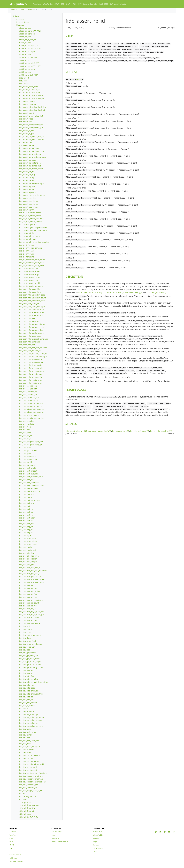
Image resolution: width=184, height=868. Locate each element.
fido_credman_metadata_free (31, 579)
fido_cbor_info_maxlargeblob (31, 333)
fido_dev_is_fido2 (26, 708)
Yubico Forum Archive (60, 842)
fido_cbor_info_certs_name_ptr (32, 307)
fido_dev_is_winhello (27, 711)
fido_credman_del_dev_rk (29, 568)
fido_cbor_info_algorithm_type (32, 301)
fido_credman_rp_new (28, 620)
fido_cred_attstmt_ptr (28, 395)
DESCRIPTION (74, 262)
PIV (80, 4)
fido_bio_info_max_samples (30, 248)
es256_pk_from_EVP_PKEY (30, 48)
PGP (75, 4)
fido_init (22, 793)
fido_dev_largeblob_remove (30, 720)
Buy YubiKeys (56, 832)
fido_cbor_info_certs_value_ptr (32, 309)
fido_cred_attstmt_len (28, 392)
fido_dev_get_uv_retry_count (31, 667)
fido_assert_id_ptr (26, 134)
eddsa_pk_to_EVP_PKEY (29, 40)
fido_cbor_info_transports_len (31, 368)
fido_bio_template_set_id (29, 283)
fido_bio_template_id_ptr (29, 274)
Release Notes (22, 22)
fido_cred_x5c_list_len (28, 559)
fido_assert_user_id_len (29, 201)
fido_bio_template (26, 257)
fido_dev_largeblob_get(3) (161, 411)
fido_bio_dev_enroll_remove (31, 222)
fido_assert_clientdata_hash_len (32, 107)
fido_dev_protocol (26, 749)
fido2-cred (23, 81)
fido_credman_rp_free (28, 606)
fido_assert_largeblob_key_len (31, 136)
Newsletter (56, 838)
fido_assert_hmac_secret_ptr (31, 128)
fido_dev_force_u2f (27, 647)
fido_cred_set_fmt (26, 494)
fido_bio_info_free (26, 245)
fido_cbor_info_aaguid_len (30, 289)
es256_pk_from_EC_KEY (29, 45)
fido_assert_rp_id (26, 145)
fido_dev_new (24, 738)
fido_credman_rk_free (28, 594)
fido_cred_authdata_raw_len (31, 403)
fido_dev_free (24, 650)
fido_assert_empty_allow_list (31, 116)
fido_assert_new (26, 142)
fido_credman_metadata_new (31, 582)
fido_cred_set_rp (26, 509)
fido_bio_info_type (26, 254)
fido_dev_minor (25, 735)
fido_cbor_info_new (27, 345)
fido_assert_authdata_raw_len (31, 95)
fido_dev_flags (25, 638)
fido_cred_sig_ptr (26, 530)
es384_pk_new (25, 72)
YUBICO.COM (99, 828)
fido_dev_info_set (26, 700)
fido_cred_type (25, 535)
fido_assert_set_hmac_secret (31, 169)
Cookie (96, 838)
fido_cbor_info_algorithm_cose (32, 295)
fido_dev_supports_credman (31, 779)
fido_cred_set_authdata (29, 474)
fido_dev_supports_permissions (32, 782)
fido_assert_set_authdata (29, 148)
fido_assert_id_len (26, 131)
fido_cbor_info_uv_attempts (30, 374)
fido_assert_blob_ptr (27, 104)
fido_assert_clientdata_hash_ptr (32, 110)
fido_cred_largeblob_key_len (31, 442)
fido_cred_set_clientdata (29, 483)
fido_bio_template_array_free (31, 263)
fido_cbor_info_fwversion (29, 321)
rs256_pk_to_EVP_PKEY (28, 817)
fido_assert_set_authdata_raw (31, 151)
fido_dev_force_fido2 (27, 641)
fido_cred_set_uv (26, 521)
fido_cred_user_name (28, 544)
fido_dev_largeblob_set (28, 723)
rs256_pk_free (25, 802)
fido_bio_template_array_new (31, 266)
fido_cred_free (25, 433)
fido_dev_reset (25, 752)
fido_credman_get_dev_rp (30, 576)
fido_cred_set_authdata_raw (31, 477)
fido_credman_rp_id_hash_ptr (31, 615)
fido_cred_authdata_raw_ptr (31, 406)
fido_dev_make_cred (27, 732)
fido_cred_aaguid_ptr (28, 389)
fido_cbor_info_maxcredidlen (31, 330)
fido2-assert (24, 78)
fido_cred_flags (25, 427)
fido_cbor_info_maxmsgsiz (30, 336)
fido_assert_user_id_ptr (29, 204)
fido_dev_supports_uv (28, 788)
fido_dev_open (25, 744)
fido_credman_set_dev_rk (29, 623)
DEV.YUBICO (14, 828)
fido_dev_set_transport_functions (33, 773)
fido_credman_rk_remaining (31, 600)
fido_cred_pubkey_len (28, 456)
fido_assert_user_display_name (32, 195)
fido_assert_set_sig (27, 175)
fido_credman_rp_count (29, 603)
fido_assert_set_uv (26, 180)
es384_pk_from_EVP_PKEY (30, 66)
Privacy (96, 845)
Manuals (32, 9)
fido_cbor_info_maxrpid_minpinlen (33, 339)
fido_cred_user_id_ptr (28, 541)
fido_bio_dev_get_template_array (33, 227)
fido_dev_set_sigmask (28, 767)
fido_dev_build (25, 626)
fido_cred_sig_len (26, 527)
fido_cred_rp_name (27, 465)
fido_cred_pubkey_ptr (28, 459)
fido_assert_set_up (27, 177)
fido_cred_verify (25, 547)
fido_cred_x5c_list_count (29, 556)
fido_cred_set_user (27, 518)
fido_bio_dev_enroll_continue (31, 219)
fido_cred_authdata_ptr (29, 400)
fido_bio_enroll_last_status (30, 236)
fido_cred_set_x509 (27, 524)
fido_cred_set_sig (26, 512)
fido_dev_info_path (27, 688)
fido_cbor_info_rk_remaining (31, 365)
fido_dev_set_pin (26, 758)
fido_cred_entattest (27, 421)
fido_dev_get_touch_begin (30, 661)
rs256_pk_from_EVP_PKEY (30, 805)
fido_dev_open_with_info (29, 747)
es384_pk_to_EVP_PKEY (29, 75)
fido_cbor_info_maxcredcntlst (31, 327)
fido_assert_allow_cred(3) (113, 277)
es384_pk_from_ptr (27, 69)
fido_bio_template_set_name (31, 286)
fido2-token (24, 84)
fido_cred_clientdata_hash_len (32, 409)
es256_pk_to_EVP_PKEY (29, 57)
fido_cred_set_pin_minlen (29, 500)
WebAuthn (48, 4)
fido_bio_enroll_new (27, 239)
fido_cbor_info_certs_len (29, 304)
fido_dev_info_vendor (28, 703)
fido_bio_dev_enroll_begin (30, 213)
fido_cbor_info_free (27, 318)
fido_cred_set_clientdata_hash (31, 485)
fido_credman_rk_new (28, 597)
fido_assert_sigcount (27, 192)
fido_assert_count (26, 113)
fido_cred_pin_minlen (28, 450)
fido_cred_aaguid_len (28, 386)
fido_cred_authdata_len (29, 398)
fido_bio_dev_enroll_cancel (30, 216)
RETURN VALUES (76, 371)
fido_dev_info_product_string (31, 694)
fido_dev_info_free (26, 676)
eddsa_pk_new (25, 37)
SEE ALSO (71, 404)
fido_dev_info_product (28, 691)
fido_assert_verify (26, 210)
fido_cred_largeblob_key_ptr (31, 444)
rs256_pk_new (25, 814)
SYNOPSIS (72, 71)
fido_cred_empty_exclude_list (31, 418)
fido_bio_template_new (29, 280)
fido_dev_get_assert (27, 653)
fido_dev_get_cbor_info (29, 656)
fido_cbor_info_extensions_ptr (31, 315)
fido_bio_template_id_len (29, 271)
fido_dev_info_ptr (26, 697)
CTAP (57, 4)
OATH (69, 4)
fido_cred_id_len (26, 436)
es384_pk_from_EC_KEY (29, 63)
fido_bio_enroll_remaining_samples (34, 242)
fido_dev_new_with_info (29, 741)
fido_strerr (23, 799)
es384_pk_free (25, 60)
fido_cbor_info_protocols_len (31, 359)
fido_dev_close (25, 632)
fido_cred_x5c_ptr (26, 565)
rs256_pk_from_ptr (27, 811)
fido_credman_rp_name (29, 617)
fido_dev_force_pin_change (30, 644)
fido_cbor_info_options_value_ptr (33, 356)
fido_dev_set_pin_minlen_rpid (31, 764)
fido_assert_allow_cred (28, 87)
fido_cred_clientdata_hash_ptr (31, 412)
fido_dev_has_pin (26, 670)
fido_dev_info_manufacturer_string (34, 682)
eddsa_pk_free (25, 28)
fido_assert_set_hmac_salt (30, 166)
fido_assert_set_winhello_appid (32, 183)
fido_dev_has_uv (26, 673)
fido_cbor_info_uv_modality (30, 377)
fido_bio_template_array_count (32, 260)
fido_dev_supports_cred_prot (31, 776)
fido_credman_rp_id (27, 609)
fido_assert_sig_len (27, 186)
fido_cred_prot (25, 453)
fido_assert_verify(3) (134, 277)
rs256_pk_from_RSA (27, 808)
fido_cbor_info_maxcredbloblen (32, 324)
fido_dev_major (25, 729)
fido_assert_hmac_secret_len (31, 125)
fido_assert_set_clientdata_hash (32, 157)
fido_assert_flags (26, 119)
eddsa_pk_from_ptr (27, 34)
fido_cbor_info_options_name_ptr (33, 353)
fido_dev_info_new (27, 685)
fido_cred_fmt (25, 430)
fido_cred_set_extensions (29, 491)
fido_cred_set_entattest (29, 488)
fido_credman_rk (26, 585)
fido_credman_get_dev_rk (30, 574)
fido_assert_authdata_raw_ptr (31, 98)
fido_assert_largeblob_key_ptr (31, 139)
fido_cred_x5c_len (26, 553)
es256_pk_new (25, 54)
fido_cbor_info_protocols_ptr (31, 362)
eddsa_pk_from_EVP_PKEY (30, 31)
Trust (95, 851)
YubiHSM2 (103, 4)
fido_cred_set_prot (27, 503)
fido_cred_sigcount (27, 532)
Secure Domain (90, 4)
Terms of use (98, 848)
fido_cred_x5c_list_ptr (28, 562)
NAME (69, 36)
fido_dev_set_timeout (28, 770)
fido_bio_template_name (29, 277)
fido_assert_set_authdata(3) (90, 277)
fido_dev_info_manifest (29, 679)
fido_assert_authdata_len (29, 90)
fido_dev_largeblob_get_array (31, 717)
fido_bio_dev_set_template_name (33, 230)
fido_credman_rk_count (29, 588)
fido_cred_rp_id (25, 462)
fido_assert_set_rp (26, 172)
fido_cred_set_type (27, 515)
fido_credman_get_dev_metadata (33, 571)
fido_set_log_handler (28, 796)
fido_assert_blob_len (27, 101)
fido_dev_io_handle (27, 706)
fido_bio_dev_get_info (28, 224)
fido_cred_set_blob (27, 480)
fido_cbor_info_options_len (30, 351)
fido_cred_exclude (26, 424)
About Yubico (98, 835)
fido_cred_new (25, 447)
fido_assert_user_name (29, 207)
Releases (20, 19)
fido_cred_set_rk (26, 506)
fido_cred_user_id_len (28, 538)
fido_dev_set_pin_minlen (29, 761)
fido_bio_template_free (28, 268)
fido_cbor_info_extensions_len (32, 312)
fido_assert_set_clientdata (30, 154)
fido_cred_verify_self (27, 550)
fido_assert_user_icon (28, 198)
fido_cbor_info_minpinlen (29, 342)
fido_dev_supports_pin (28, 785)
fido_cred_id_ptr (25, 439)
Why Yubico (98, 832)
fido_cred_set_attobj (27, 468)
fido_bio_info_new (26, 251)
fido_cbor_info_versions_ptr (30, 383)
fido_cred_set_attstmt (28, 471)
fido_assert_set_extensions (30, 163)
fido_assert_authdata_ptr (29, 92)
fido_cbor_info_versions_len (30, 380)
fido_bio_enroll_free (27, 233)
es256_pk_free (25, 43)
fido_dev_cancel (25, 629)
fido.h (79, 78)
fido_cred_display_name (29, 415)
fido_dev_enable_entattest (30, 635)
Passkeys (37, 4)
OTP (63, 4)
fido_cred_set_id (26, 497)
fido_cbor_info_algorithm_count (32, 298)
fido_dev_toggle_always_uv (30, 791)
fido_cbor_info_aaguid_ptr (30, 292)
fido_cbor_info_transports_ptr (31, 371)
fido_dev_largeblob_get (29, 714)
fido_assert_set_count (28, 160)
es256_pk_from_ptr (27, 51)
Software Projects (118, 4)
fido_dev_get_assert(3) (156, 277)
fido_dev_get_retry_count (29, 659)
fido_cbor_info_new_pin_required (33, 348)
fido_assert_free (25, 122)
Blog (53, 835)
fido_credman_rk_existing (30, 591)
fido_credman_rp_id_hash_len (31, 612)
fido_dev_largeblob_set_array (31, 726)
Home (14, 9)
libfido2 (22, 9)
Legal (95, 842)
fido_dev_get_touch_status (30, 664)
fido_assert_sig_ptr (27, 189)
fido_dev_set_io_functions (30, 755)
